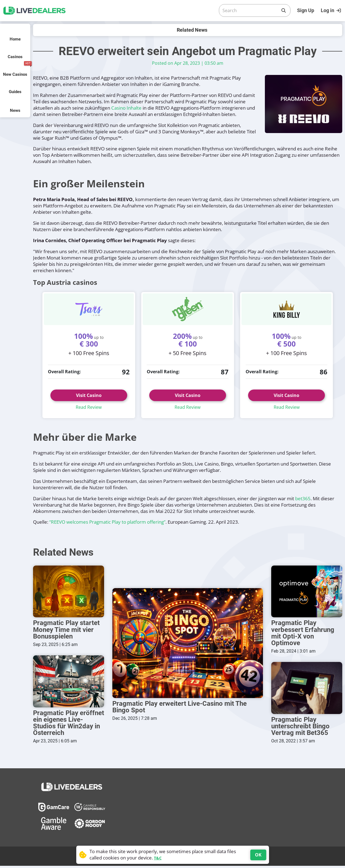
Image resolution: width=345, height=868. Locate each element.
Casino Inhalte (126, 108)
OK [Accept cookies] (258, 855)
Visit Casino (89, 395)
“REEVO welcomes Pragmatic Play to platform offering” (107, 522)
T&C (158, 858)
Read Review (89, 407)
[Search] (250, 10)
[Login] (332, 10)
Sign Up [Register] (306, 10)
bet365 (303, 498)
